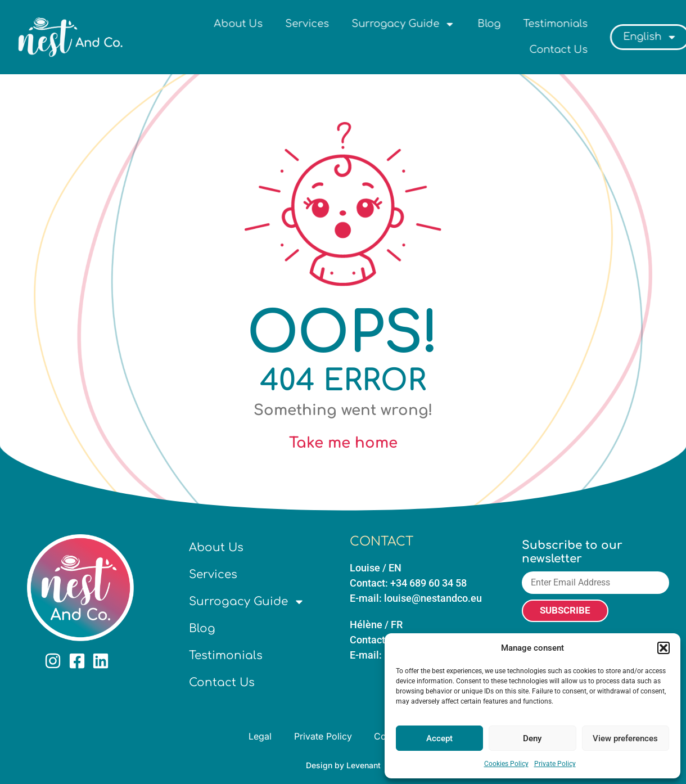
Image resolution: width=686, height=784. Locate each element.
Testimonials (612, 24)
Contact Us (615, 49)
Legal (260, 736)
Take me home (343, 443)
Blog (546, 24)
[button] (664, 648)
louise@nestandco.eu (433, 598)
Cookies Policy (506, 764)
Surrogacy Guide (460, 24)
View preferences (625, 738)
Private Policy (555, 764)
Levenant (364, 765)
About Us (295, 24)
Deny (532, 738)
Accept (439, 738)
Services (364, 24)
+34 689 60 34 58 (428, 583)
